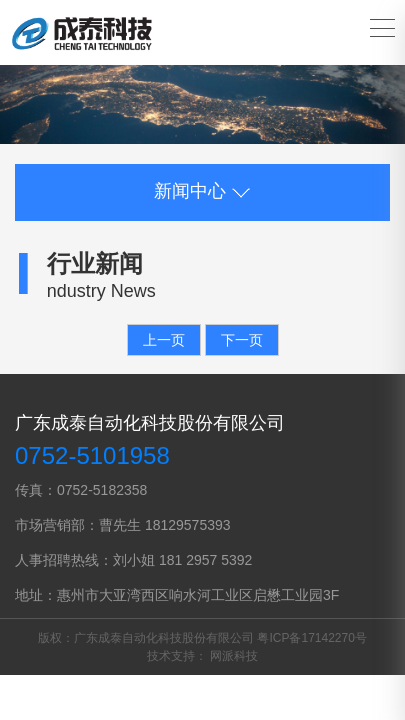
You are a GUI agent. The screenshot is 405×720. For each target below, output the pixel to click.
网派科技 (234, 656)
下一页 (242, 340)
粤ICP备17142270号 (311, 638)
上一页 (164, 340)
